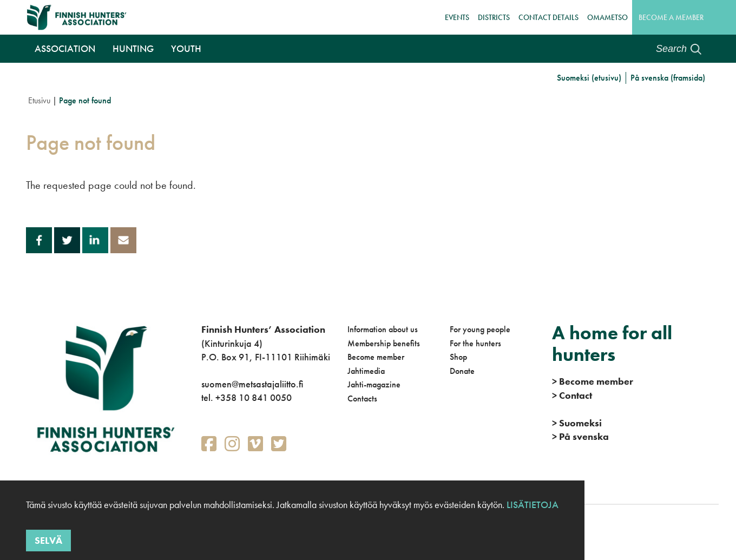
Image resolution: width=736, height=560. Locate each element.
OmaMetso (607, 17)
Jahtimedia (366, 371)
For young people (480, 329)
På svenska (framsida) (668, 78)
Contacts (362, 398)
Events (457, 17)
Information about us (383, 329)
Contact (572, 395)
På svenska (580, 436)
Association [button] (65, 48)
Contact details (548, 17)
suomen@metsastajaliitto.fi (252, 384)
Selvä (48, 540)
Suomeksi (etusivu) (589, 78)
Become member (376, 357)
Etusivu (39, 100)
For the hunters (475, 343)
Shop (458, 357)
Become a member (671, 17)
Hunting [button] (133, 48)
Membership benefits (384, 343)
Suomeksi (577, 423)
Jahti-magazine (374, 384)
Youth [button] (186, 48)
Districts (494, 17)
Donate (462, 371)
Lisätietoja (531, 505)
